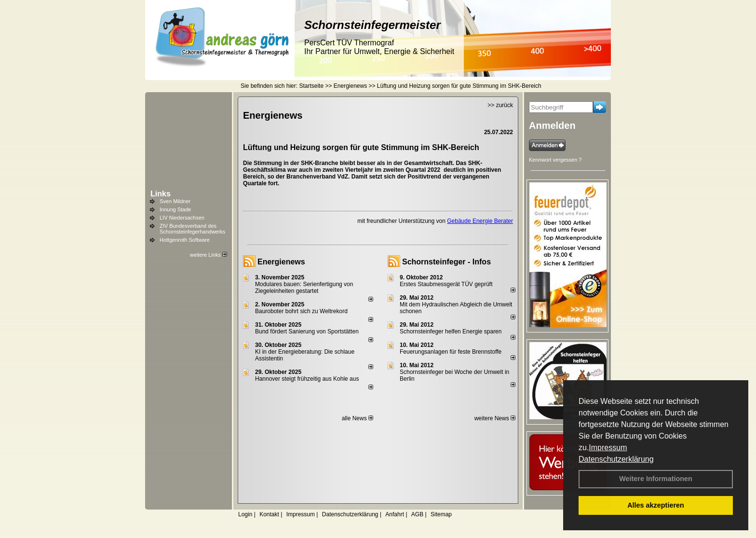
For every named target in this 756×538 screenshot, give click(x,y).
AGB (417, 514)
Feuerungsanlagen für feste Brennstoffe (451, 352)
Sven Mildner (175, 201)
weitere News (495, 418)
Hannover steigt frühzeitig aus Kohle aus (307, 379)
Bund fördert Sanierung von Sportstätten (308, 331)
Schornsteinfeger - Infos (446, 262)
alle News (358, 418)
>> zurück (500, 105)
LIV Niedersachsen (182, 218)
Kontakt (269, 514)
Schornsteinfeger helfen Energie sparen (451, 331)
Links (161, 194)
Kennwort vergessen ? (555, 160)
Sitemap (441, 514)
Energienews (281, 262)
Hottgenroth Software (185, 240)
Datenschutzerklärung (616, 459)
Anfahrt (395, 514)
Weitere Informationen (656, 479)
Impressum (608, 448)
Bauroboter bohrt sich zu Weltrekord (301, 311)
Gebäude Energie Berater (480, 221)
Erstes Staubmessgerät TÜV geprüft (446, 284)
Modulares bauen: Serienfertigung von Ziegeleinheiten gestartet (304, 288)
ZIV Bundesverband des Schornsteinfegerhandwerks (192, 229)
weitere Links (209, 255)
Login (245, 514)
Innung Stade (175, 209)
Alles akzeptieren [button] (656, 505)
